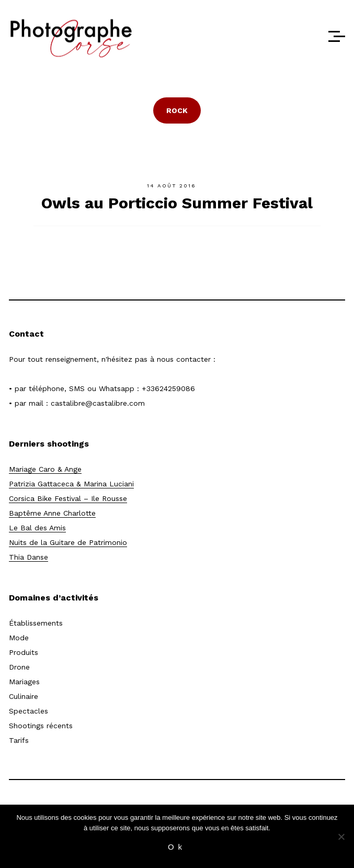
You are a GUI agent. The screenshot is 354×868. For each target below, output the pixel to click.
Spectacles (28, 711)
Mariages (24, 682)
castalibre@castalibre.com (98, 403)
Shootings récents (41, 726)
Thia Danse (28, 557)
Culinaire (24, 696)
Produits (24, 652)
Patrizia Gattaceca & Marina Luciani (71, 484)
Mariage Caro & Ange (45, 469)
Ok (177, 847)
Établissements (36, 623)
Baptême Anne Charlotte (52, 513)
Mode (19, 638)
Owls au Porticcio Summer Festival (177, 203)
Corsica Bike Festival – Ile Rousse (68, 498)
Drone (19, 667)
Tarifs (19, 740)
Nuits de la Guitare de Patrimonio (68, 542)
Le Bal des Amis (37, 528)
